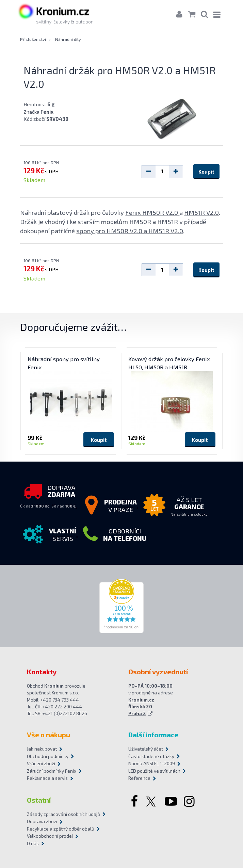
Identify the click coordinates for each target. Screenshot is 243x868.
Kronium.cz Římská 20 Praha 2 (141, 707)
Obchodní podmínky (48, 757)
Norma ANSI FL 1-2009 (152, 764)
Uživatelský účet (146, 749)
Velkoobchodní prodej (50, 836)
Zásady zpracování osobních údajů (63, 815)
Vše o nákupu (48, 735)
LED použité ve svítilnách (154, 771)
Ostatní (39, 800)
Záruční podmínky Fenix (52, 771)
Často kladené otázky (151, 757)
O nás (33, 844)
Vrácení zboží (41, 764)
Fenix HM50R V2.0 (152, 213)
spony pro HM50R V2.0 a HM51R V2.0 (130, 231)
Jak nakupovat (42, 749)
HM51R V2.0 (201, 213)
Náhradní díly (68, 39)
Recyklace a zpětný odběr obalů (61, 829)
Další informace (153, 735)
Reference (139, 778)
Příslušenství (33, 39)
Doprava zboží (42, 822)
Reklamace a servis (47, 778)
